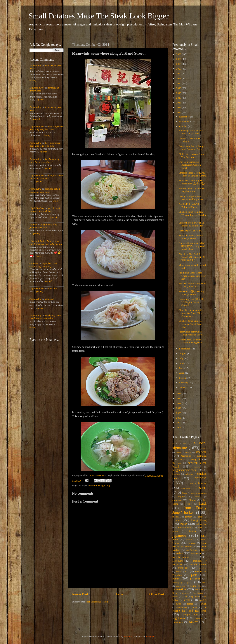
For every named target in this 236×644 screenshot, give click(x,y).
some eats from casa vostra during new (46, 242)
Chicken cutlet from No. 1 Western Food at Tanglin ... (192, 215)
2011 (179, 403)
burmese (176, 474)
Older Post (157, 594)
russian (185, 593)
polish (204, 582)
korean (189, 540)
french (203, 504)
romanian (199, 590)
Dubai (185, 493)
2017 (179, 98)
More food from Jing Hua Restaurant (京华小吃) (192, 182)
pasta (194, 575)
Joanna (33, 225)
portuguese (181, 586)
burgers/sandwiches (184, 470)
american (201, 452)
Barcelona (177, 463)
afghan (204, 448)
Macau (204, 550)
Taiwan (203, 604)
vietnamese (178, 622)
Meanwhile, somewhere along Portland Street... (191, 333)
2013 (179, 393)
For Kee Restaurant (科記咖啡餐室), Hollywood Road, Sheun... (192, 246)
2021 (179, 78)
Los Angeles (191, 550)
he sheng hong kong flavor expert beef (45, 161)
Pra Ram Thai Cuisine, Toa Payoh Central (192, 190)
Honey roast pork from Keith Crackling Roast (191, 198)
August (183, 353)
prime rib (196, 586)
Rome (175, 593)
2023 (179, 69)
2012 (179, 398)
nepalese (203, 568)
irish (200, 528)
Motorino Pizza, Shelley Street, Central (191, 237)
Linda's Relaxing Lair (40, 241)
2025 (179, 59)
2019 (179, 88)
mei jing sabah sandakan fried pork (46, 177)
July (182, 358)
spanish (195, 597)
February (184, 383)
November (185, 121)
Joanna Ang (35, 65)
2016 (179, 103)
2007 (179, 423)
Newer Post (80, 594)
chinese (93, 485)
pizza (190, 582)
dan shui (52, 289)
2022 (179, 73)
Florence (188, 504)
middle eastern (198, 564)
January (183, 387)
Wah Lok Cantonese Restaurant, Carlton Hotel (190, 165)
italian (192, 531)
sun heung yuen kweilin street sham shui (45, 317)
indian (183, 524)
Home (119, 594)
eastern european (199, 493)
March (183, 378)
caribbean (189, 474)
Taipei (190, 604)
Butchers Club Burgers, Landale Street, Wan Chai (190, 324)
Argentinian (186, 456)
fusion (176, 517)
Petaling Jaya (178, 582)
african (178, 452)
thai (195, 607)
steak (187, 600)
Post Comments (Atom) (97, 602)
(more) (33, 80)
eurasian (198, 497)
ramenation (179, 589)
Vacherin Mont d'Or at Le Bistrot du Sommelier (191, 224)
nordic (178, 572)
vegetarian (179, 618)
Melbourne (178, 561)
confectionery (198, 483)
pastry (176, 579)
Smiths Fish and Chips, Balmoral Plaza (190, 206)
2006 (179, 428)
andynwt (128, 637)
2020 (179, 83)
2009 (179, 413)
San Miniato (198, 593)
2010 (179, 408)
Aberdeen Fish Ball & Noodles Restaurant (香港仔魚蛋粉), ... (192, 257)
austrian (182, 459)
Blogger (150, 637)
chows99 (34, 263)
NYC (187, 572)
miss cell (184, 568)
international (185, 528)
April (182, 373)
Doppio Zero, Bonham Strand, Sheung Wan (190, 341)
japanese (179, 535)
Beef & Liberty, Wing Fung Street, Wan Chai (192, 285)
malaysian (196, 554)
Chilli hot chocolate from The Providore (191, 156)
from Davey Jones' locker (189, 510)
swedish (203, 600)
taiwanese (182, 607)
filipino (192, 500)
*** (185, 444)
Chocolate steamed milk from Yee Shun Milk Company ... (191, 313)
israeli (175, 531)
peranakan (195, 579)
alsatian (188, 452)
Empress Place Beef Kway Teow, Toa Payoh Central (193, 174)
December (185, 117)
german (188, 517)
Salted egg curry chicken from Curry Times (191, 132)
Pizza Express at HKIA (190, 231)
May (182, 368)
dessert (201, 488)
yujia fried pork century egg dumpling (44, 265)
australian (202, 456)
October (184, 126)
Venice (199, 618)
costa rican (185, 488)
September (185, 349)
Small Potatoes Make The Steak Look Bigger (99, 16)
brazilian (197, 467)
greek (201, 517)
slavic (185, 597)
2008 (179, 418)
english (181, 497)
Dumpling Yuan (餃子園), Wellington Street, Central (192, 302)
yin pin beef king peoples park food (45, 210)
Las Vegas (191, 543)
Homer (177, 520)
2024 (179, 64)
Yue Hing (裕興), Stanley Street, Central (191, 293)
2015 (179, 107)
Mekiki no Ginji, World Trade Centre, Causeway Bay (192, 276)
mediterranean (181, 557)
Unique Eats (191, 615)
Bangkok (196, 459)
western (194, 622)
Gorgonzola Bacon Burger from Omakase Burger (192, 148)
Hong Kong (104, 485)
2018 (179, 93)
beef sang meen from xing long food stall (47, 128)
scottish (175, 597)
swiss (178, 604)
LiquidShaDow (37, 88)
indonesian (201, 524)
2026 (179, 54)
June (182, 363)
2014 (179, 112)
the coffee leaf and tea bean (189, 609)
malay (179, 553)
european (177, 500)
